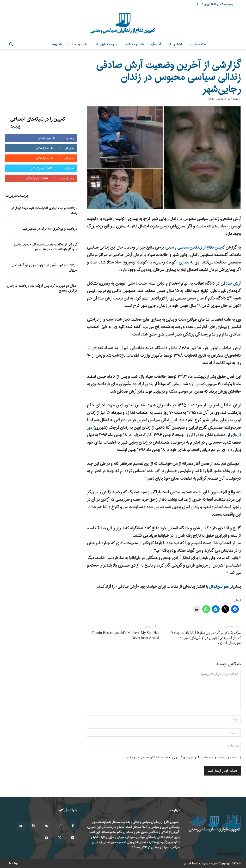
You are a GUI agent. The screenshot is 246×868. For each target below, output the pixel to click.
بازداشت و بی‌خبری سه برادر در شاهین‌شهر (49, 229)
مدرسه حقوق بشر (106, 45)
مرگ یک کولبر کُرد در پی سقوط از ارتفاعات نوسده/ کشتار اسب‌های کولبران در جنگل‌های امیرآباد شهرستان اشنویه (206, 638)
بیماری (184, 262)
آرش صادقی (231, 284)
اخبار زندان (175, 45)
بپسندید (70, 138)
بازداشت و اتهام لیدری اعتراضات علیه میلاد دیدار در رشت (44, 211)
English (57, 45)
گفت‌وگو (156, 45)
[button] (11, 45)
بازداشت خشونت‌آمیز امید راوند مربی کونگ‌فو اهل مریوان (45, 268)
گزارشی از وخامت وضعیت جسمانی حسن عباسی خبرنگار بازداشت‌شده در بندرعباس (46, 247)
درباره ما (14, 863)
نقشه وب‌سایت (78, 45)
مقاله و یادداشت (134, 45)
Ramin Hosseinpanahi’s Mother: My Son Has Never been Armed (126, 636)
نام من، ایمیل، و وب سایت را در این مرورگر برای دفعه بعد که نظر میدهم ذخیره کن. (181, 757)
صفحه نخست (197, 45)
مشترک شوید (67, 178)
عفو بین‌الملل (219, 587)
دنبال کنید (69, 148)
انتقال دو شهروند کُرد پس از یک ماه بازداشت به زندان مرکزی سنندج (42, 288)
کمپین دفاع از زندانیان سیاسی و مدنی (195, 248)
